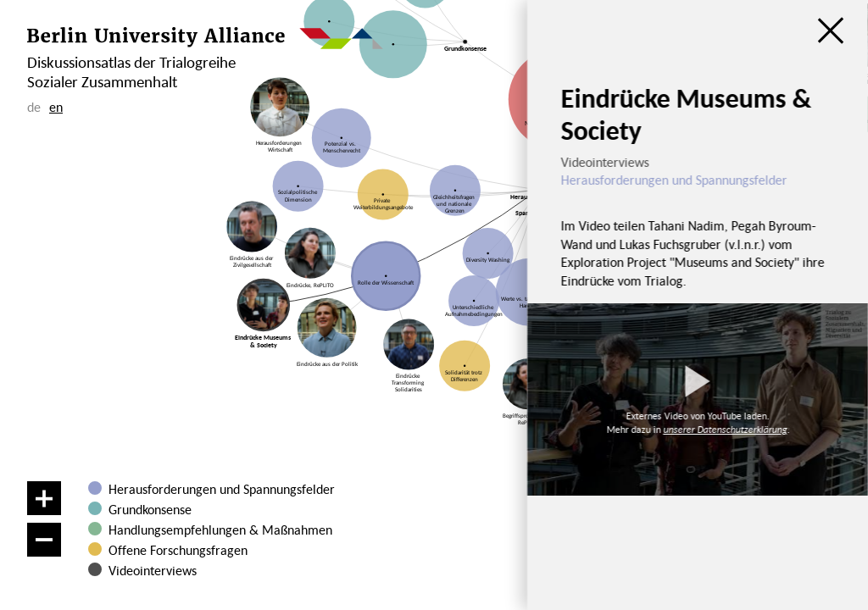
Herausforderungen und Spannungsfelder (222, 489)
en (56, 107)
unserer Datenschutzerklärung (725, 429)
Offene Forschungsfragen (178, 550)
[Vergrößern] (44, 498)
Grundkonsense (150, 509)
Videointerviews (153, 570)
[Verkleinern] (44, 540)
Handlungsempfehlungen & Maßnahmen (220, 530)
